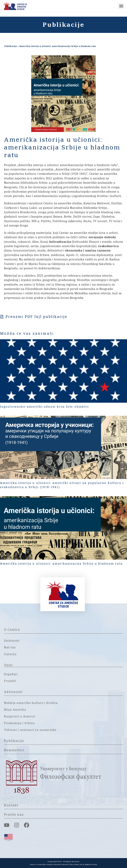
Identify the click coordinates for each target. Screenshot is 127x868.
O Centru (12, 630)
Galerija (10, 654)
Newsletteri (14, 750)
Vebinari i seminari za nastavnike (30, 730)
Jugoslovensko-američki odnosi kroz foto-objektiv (44, 407)
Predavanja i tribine (19, 723)
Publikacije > (12, 46)
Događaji (11, 674)
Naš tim (10, 648)
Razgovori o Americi (20, 717)
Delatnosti (12, 641)
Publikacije (14, 741)
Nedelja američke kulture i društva (31, 703)
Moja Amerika (15, 710)
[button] (121, 6)
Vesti (8, 665)
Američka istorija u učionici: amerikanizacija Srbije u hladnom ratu (61, 564)
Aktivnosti (13, 692)
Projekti (10, 681)
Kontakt (11, 805)
